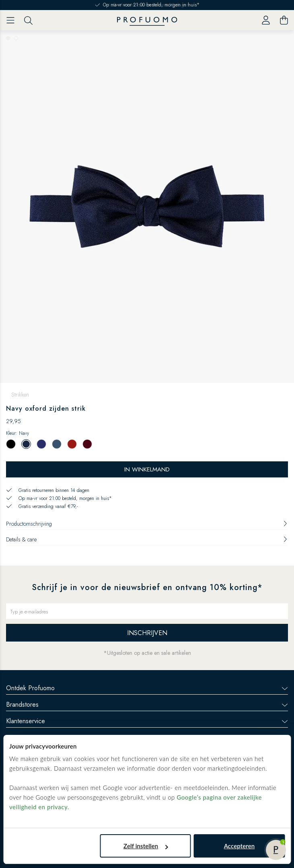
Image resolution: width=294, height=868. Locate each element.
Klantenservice (147, 721)
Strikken (20, 395)
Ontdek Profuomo (147, 688)
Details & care (147, 539)
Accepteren (240, 846)
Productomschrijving (147, 524)
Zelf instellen (146, 846)
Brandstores (147, 704)
